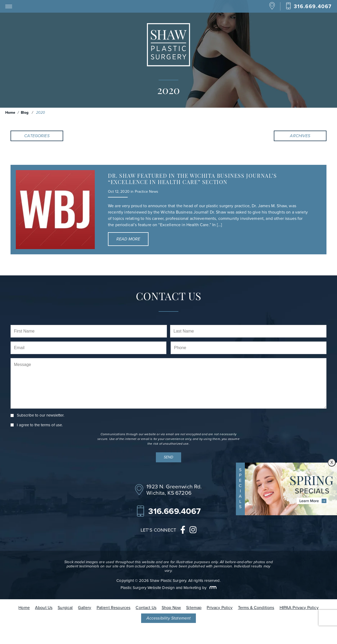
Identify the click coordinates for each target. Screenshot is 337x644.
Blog (25, 113)
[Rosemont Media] (212, 588)
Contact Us (146, 608)
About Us (44, 608)
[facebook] (183, 531)
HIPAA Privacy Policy (299, 608)
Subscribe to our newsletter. (41, 415)
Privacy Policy (220, 608)
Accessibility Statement (169, 618)
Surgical (65, 608)
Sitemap (194, 608)
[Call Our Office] (309, 6)
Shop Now (171, 608)
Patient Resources (114, 608)
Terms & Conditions (256, 608)
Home (10, 113)
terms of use (51, 425)
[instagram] (193, 531)
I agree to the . (40, 425)
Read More (128, 239)
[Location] (272, 8)
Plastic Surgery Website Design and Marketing (161, 588)
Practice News (147, 192)
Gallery (85, 608)
